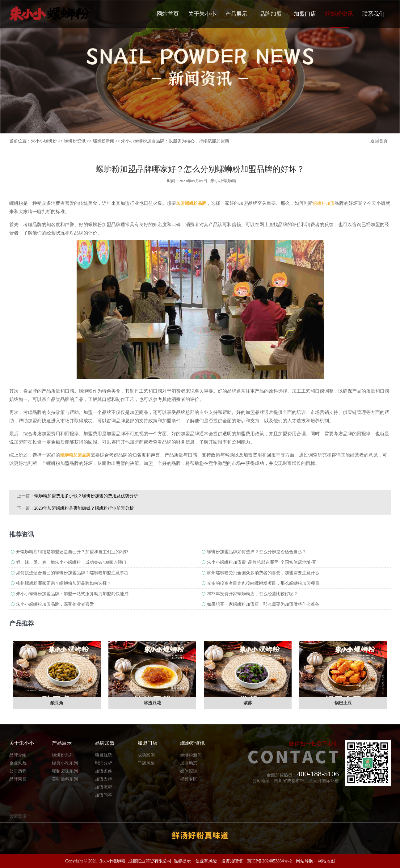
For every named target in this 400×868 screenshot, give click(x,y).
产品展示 (236, 14)
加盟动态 (189, 763)
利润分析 (103, 763)
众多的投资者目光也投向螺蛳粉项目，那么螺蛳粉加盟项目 (263, 583)
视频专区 (189, 779)
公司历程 (18, 771)
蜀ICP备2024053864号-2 (269, 861)
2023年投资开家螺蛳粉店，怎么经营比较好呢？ (252, 594)
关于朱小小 (202, 14)
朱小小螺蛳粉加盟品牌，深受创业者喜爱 (55, 604)
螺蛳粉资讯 (339, 19)
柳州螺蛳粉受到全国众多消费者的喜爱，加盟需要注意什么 (263, 573)
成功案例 (146, 755)
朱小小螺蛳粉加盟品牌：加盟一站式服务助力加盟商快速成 (72, 594)
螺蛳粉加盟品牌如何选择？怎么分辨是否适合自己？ (257, 552)
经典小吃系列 (65, 763)
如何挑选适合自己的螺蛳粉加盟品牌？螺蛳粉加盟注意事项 (72, 573)
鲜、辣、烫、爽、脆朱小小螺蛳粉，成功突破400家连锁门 (71, 562)
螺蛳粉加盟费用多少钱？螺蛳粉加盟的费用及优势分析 (86, 496)
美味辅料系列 (65, 779)
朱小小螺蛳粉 (44, 141)
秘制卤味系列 (65, 771)
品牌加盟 (271, 14)
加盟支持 (103, 779)
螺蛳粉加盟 (324, 203)
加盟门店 (305, 14)
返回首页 (379, 141)
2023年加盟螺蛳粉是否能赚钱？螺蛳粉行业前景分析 (84, 508)
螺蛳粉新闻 (103, 141)
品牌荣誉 (18, 779)
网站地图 (326, 861)
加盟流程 (103, 787)
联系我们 (373, 14)
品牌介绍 (18, 755)
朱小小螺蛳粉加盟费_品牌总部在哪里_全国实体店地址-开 (262, 562)
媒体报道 (189, 771)
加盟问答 (103, 795)
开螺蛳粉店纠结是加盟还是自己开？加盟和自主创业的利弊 (72, 552)
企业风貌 (18, 763)
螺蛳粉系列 (63, 755)
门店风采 (146, 763)
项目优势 (103, 755)
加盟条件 (103, 771)
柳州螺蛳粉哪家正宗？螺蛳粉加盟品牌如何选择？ (64, 583)
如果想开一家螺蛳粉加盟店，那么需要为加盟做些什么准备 (263, 604)
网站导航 (305, 861)
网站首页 (168, 14)
